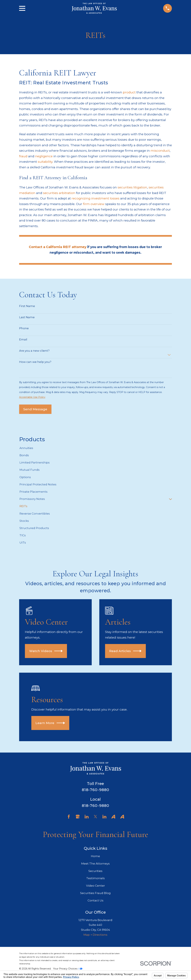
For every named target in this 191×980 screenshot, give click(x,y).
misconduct (160, 151)
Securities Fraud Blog (95, 893)
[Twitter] (95, 817)
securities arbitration (59, 193)
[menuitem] (95, 448)
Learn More (50, 723)
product (129, 92)
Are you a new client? (34, 351)
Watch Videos (46, 651)
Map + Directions (95, 935)
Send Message (35, 409)
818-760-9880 (96, 790)
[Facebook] (69, 817)
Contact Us (95, 900)
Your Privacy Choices (68, 969)
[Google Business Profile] (78, 817)
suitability (45, 162)
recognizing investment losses (95, 198)
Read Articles (125, 651)
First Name (27, 306)
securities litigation (132, 187)
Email (23, 339)
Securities (95, 871)
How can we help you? (35, 362)
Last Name (27, 317)
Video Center (95, 886)
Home (95, 856)
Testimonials (95, 878)
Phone (24, 328)
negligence (44, 156)
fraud (23, 156)
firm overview (94, 204)
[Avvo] (113, 817)
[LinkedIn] (87, 817)
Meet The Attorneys (95, 864)
